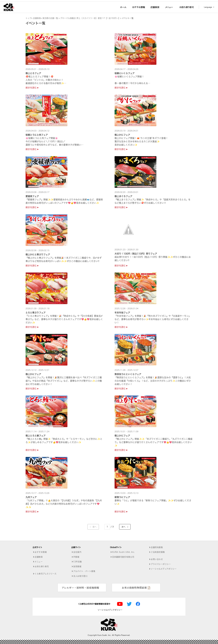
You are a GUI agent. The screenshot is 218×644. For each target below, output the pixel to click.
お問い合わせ (157, 559)
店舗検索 (37, 18)
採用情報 (77, 566)
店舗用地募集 (157, 547)
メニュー (39, 562)
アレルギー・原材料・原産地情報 (80, 588)
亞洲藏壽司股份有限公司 (123, 557)
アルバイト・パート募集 (84, 571)
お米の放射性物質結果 (134, 588)
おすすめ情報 (41, 552)
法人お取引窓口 (80, 576)
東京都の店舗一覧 (51, 18)
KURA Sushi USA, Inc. (123, 552)
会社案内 (77, 552)
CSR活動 (78, 562)
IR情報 (76, 557)
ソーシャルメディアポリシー (164, 569)
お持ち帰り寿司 (42, 566)
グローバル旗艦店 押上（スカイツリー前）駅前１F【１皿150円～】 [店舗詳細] (90, 18)
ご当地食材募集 (158, 552)
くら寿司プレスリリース (46, 574)
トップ (28, 18)
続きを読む (32, 88)
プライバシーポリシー (161, 564)
